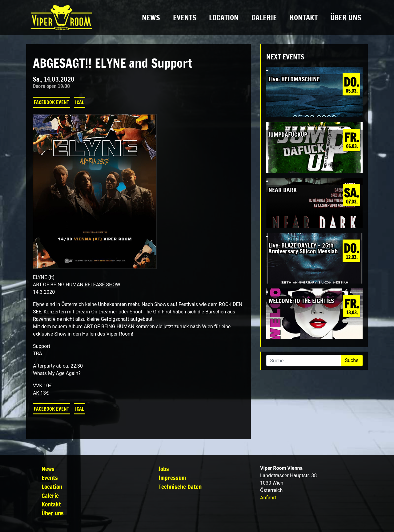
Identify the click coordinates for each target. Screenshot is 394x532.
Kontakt (304, 18)
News (151, 18)
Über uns (346, 18)
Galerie (264, 18)
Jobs (164, 469)
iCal (80, 102)
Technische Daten (180, 487)
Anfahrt (268, 498)
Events (185, 18)
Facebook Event (52, 102)
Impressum (172, 478)
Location (224, 18)
